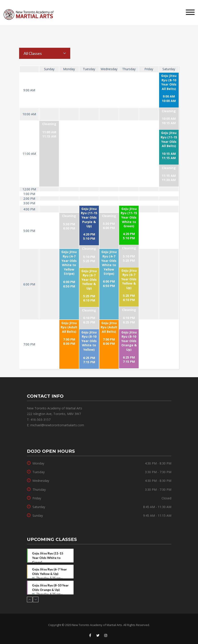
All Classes (33, 53)
